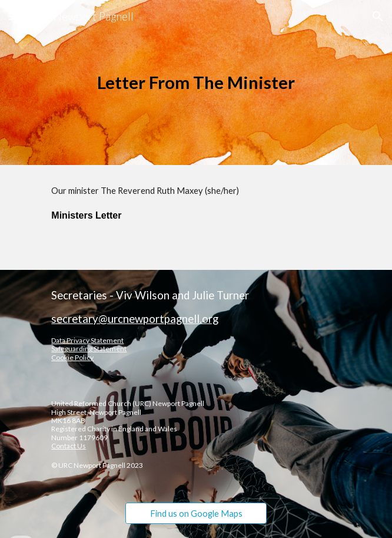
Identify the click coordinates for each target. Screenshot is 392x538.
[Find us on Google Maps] (196, 513)
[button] (14, 16)
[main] (196, 82)
